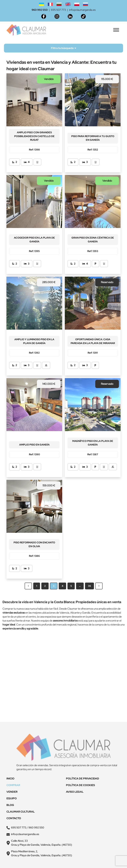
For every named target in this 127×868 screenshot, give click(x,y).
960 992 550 (40, 10)
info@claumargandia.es (82, 10)
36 (89, 586)
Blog (10, 805)
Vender (12, 792)
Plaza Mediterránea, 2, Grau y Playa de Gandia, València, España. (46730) (42, 853)
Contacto (14, 818)
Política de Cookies (80, 785)
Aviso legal (75, 792)
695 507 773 (58, 10)
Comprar (13, 785)
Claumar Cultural (21, 812)
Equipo (12, 798)
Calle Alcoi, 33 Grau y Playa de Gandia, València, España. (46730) (42, 843)
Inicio (10, 779)
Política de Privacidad (83, 779)
